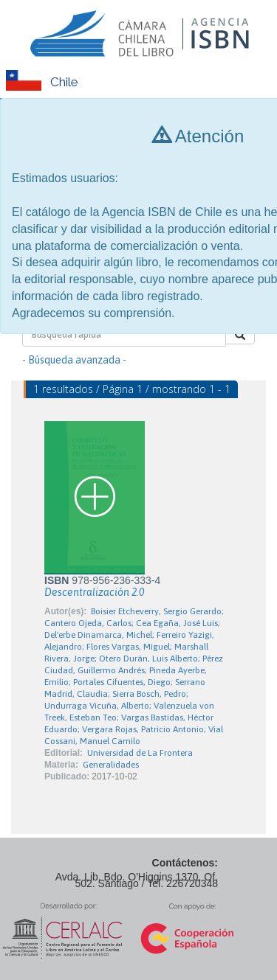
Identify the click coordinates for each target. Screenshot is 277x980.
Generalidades (111, 765)
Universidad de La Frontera (140, 753)
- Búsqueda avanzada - (74, 360)
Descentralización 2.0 (94, 592)
